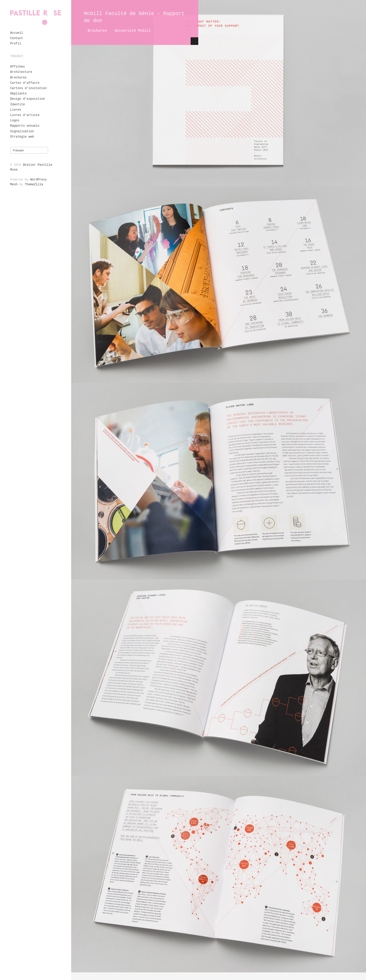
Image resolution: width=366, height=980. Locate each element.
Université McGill (133, 31)
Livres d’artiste (25, 115)
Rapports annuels (25, 126)
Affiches (18, 67)
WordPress (39, 180)
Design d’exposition (28, 99)
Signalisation (22, 131)
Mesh (14, 185)
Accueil (17, 33)
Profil (16, 44)
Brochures (18, 78)
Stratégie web (22, 137)
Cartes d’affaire (25, 83)
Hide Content (194, 41)
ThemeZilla (34, 185)
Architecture (21, 72)
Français (18, 150)
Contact (17, 38)
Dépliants (18, 94)
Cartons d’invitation (28, 88)
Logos (15, 121)
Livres (16, 110)
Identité (18, 105)
